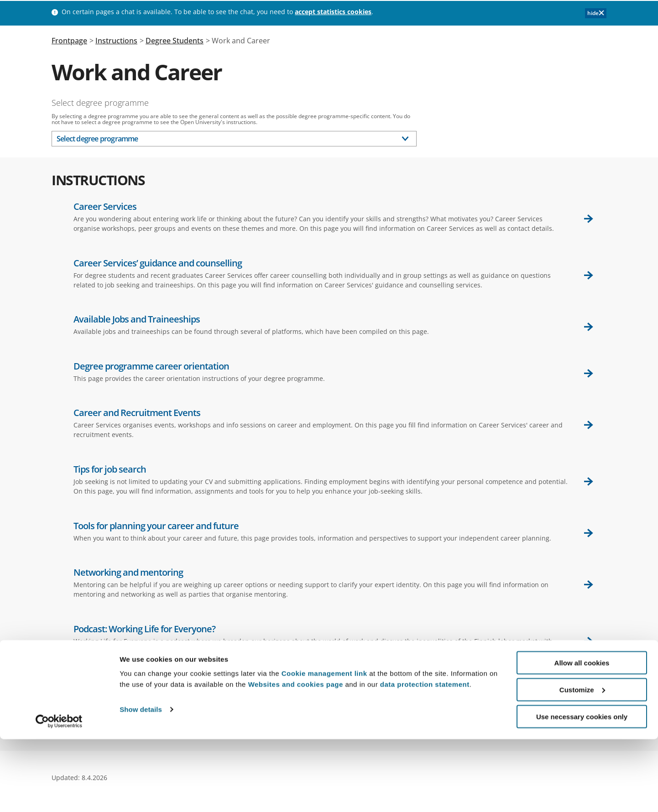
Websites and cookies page (296, 757)
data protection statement (425, 757)
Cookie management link (324, 746)
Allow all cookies (582, 736)
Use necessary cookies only (582, 789)
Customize (582, 763)
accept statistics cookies (333, 12)
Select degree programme (100, 103)
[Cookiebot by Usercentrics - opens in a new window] (59, 794)
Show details (141, 783)
